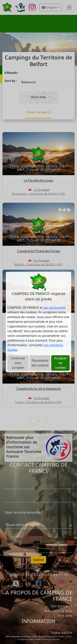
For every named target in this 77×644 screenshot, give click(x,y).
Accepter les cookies (61, 363)
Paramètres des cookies (40, 363)
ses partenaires (54, 308)
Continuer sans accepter (18, 363)
